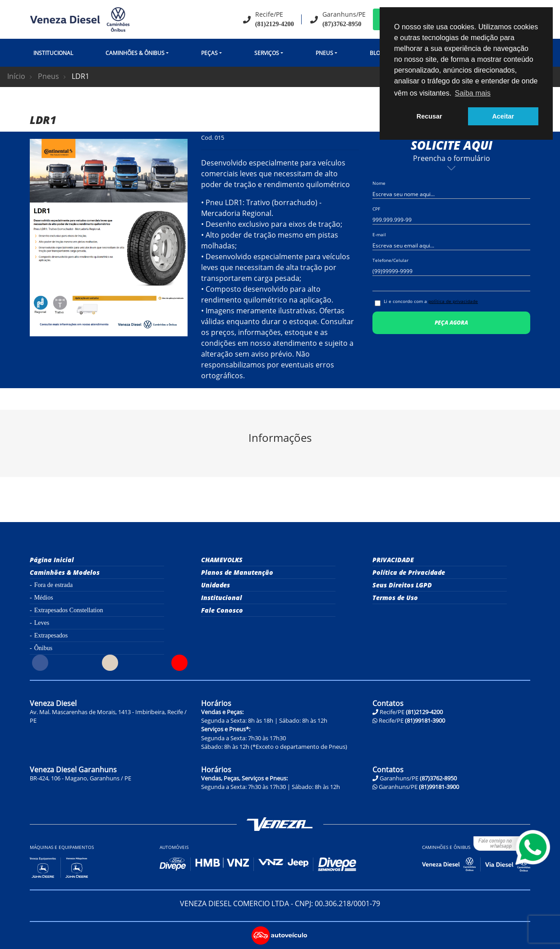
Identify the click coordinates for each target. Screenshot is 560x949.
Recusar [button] (429, 116)
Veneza (280, 824)
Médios (44, 598)
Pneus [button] (324, 53)
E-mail (379, 234)
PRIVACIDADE (393, 560)
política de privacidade (453, 301)
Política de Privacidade (409, 572)
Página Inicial (52, 560)
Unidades (216, 585)
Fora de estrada (54, 585)
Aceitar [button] (503, 116)
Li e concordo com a (431, 301)
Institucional (53, 53)
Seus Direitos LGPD (402, 585)
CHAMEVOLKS (222, 560)
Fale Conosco (222, 610)
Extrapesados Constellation (69, 610)
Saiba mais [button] (473, 93)
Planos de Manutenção (237, 572)
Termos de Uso (395, 598)
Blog (377, 53)
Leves (42, 623)
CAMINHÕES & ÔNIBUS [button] (135, 53)
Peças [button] (209, 53)
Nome (379, 183)
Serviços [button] (267, 53)
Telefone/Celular (390, 260)
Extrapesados (51, 635)
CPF (376, 209)
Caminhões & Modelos (65, 572)
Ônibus (43, 648)
